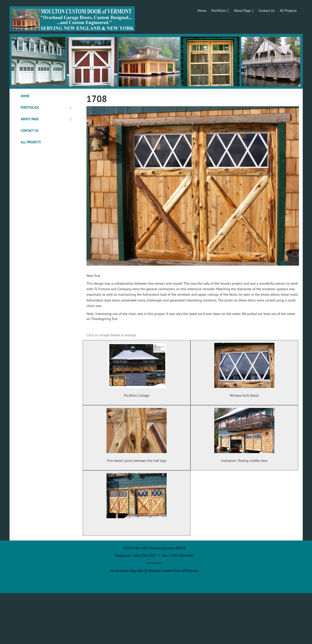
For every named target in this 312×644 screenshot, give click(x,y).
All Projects (288, 11)
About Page (242, 11)
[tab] (46, 96)
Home (202, 11)
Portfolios (219, 11)
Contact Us (267, 11)
